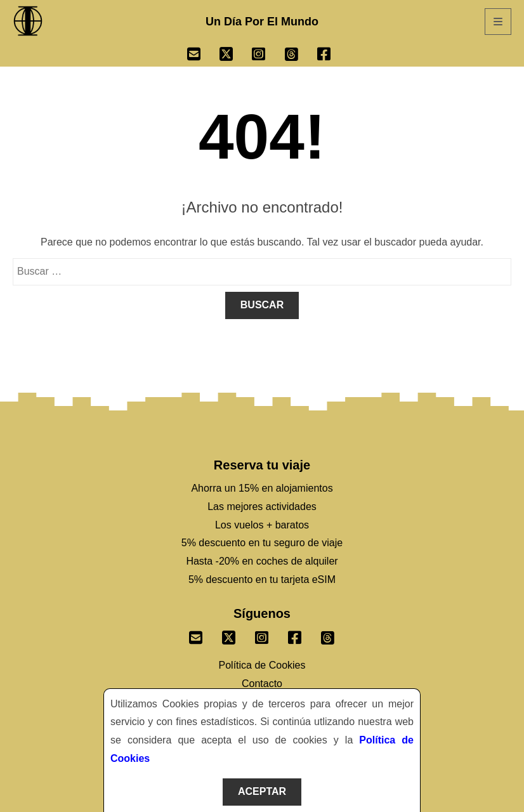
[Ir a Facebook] (333, 56)
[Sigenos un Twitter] (229, 635)
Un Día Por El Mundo (262, 22)
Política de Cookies (262, 665)
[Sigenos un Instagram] (262, 635)
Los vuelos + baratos (262, 525)
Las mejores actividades (262, 507)
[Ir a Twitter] (236, 56)
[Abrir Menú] (498, 22)
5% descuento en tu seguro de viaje (262, 543)
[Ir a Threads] (301, 56)
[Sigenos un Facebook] (295, 635)
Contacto (262, 684)
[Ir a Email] (203, 56)
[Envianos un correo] (196, 635)
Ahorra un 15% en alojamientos (262, 488)
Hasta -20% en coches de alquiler (262, 561)
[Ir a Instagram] (268, 56)
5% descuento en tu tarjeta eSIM (262, 580)
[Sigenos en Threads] (328, 635)
